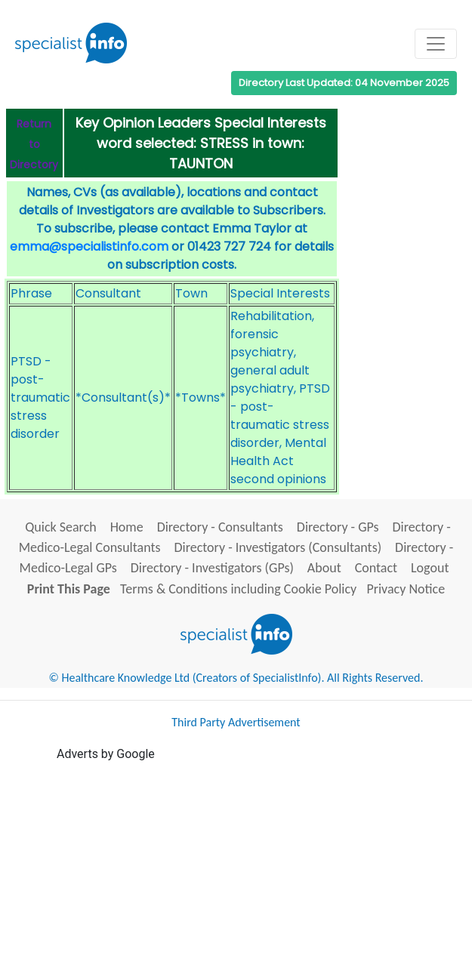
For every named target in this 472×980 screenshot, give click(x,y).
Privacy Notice (406, 589)
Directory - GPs (338, 527)
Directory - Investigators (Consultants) (278, 547)
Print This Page (69, 589)
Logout (430, 568)
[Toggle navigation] (436, 44)
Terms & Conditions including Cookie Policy (238, 589)
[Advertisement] (264, 869)
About (324, 568)
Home (127, 527)
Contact (376, 568)
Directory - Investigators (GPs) (212, 568)
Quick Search (61, 527)
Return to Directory (34, 144)
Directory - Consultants (220, 527)
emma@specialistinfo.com (89, 247)
